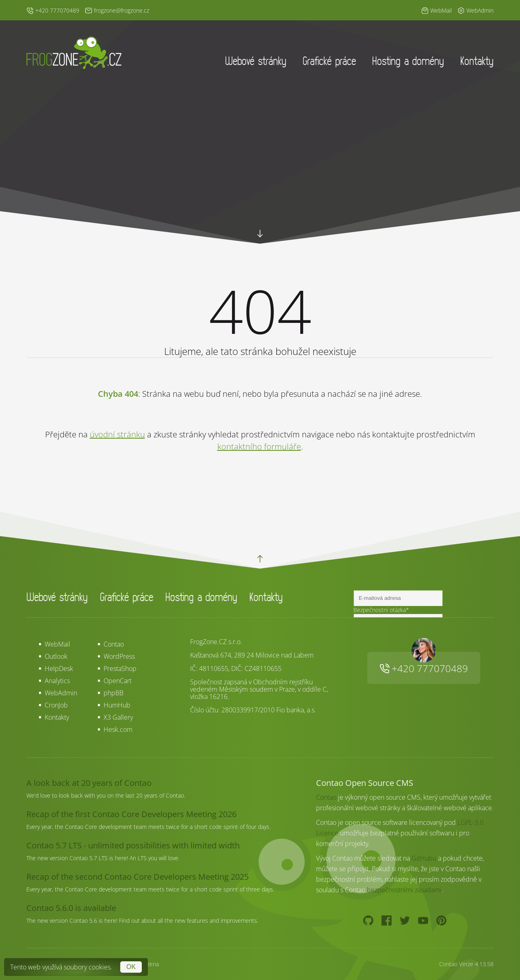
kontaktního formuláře (259, 447)
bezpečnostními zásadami (404, 890)
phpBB (114, 693)
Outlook (56, 656)
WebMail (57, 644)
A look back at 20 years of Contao (89, 783)
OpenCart (118, 681)
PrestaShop (120, 668)
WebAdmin (61, 693)
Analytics (57, 681)
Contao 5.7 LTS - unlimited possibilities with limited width (133, 845)
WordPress (119, 656)
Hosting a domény (408, 61)
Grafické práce (329, 61)
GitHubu (424, 858)
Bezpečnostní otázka (381, 610)
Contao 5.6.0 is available (71, 908)
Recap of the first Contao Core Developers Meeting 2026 (131, 814)
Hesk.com (118, 729)
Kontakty (477, 61)
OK (131, 967)
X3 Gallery (118, 717)
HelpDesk (59, 668)
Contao (114, 644)
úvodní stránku (117, 434)
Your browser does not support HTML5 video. (260, 183)
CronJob (56, 705)
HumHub (117, 705)
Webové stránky (256, 61)
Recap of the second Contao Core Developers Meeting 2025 (138, 877)
